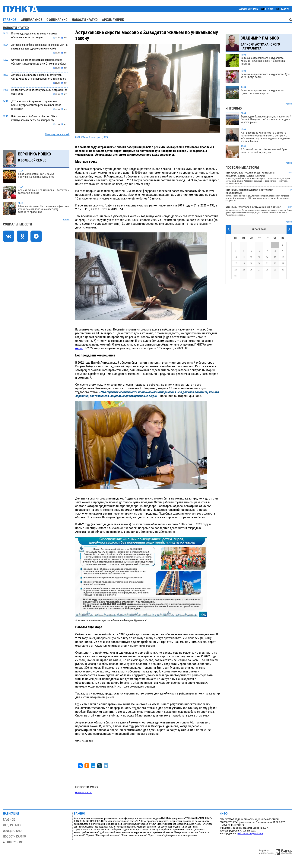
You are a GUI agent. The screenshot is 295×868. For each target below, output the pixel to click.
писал (79, 348)
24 (236, 270)
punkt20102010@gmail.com (250, 833)
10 (236, 257)
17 (236, 263)
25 (244, 270)
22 (275, 263)
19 (251, 263)
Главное (10, 20)
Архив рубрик (113, 20)
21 (267, 263)
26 (251, 270)
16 (283, 257)
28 (267, 270)
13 (259, 257)
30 (283, 270)
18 (244, 263)
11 (244, 257)
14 (267, 257)
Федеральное (31, 20)
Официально (57, 20)
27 (259, 270)
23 (283, 263)
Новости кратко (85, 20)
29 (275, 270)
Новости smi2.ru (84, 792)
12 (251, 257)
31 (236, 276)
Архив (66, 220)
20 (259, 263)
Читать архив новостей (57, 134)
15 (275, 257)
